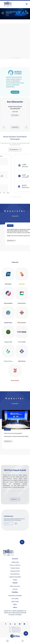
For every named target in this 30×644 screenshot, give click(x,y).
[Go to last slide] (2, 176)
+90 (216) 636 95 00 (16, 630)
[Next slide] (28, 176)
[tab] (12, 58)
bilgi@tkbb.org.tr (16, 627)
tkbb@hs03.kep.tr (16, 632)
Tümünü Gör (15, 127)
